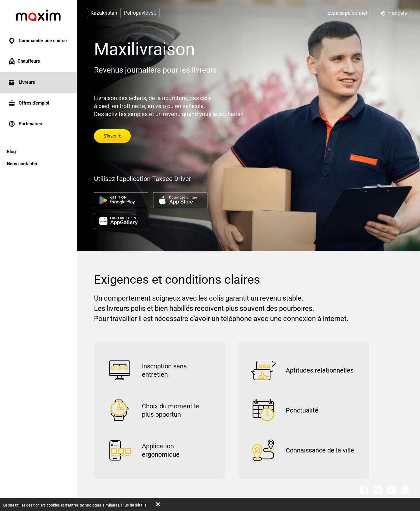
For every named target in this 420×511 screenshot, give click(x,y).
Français (394, 13)
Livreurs (22, 82)
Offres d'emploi (29, 103)
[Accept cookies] (158, 504)
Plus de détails (134, 505)
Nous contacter (22, 164)
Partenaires (25, 124)
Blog (11, 152)
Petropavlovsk (140, 13)
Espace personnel (347, 13)
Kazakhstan (104, 13)
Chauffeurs (24, 61)
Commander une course (37, 41)
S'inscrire (112, 136)
